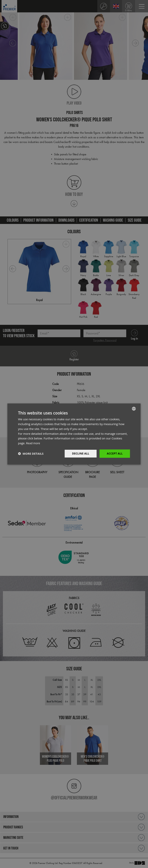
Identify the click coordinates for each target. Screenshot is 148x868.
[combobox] (134, 408)
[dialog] (74, 434)
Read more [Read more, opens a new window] (33, 443)
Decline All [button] (80, 453)
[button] (31, 454)
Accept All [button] (114, 453)
